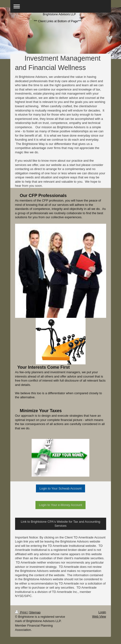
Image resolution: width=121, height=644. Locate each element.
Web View (99, 616)
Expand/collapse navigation (61, 6)
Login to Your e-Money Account (61, 505)
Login (102, 612)
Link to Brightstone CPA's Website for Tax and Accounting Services (60, 524)
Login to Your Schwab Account (61, 488)
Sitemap (35, 612)
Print (21, 612)
